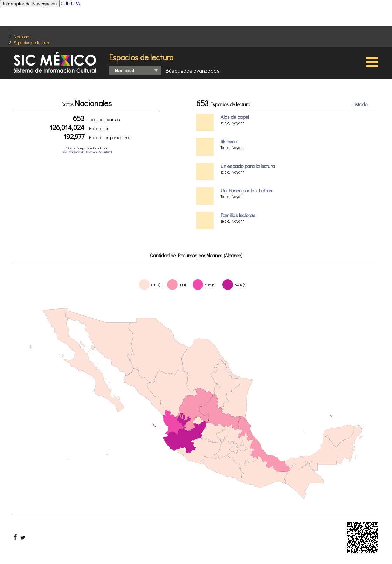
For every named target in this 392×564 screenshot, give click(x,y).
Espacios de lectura (32, 42)
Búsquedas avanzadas (193, 70)
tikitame (229, 141)
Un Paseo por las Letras (246, 191)
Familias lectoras (238, 215)
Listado (360, 104)
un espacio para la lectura (248, 166)
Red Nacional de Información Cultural (87, 152)
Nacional (22, 36)
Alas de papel (235, 117)
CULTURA (70, 3)
